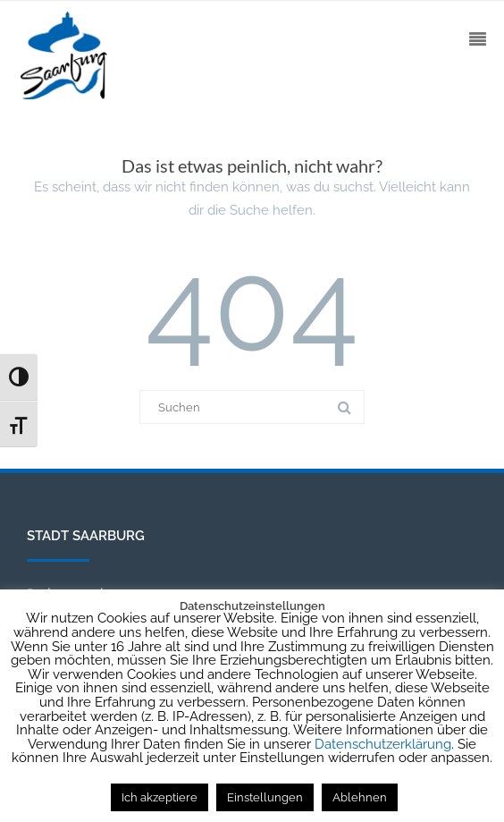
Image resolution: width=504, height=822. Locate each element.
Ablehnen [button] (360, 797)
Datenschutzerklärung (383, 744)
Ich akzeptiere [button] (160, 797)
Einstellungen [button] (265, 797)
